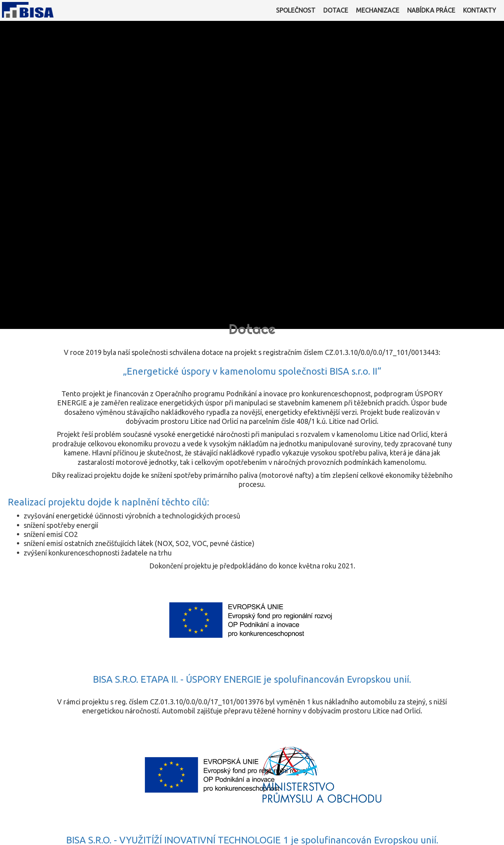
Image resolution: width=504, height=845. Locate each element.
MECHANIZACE (378, 10)
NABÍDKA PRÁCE (431, 10)
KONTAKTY (480, 10)
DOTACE (336, 10)
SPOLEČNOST (296, 10)
